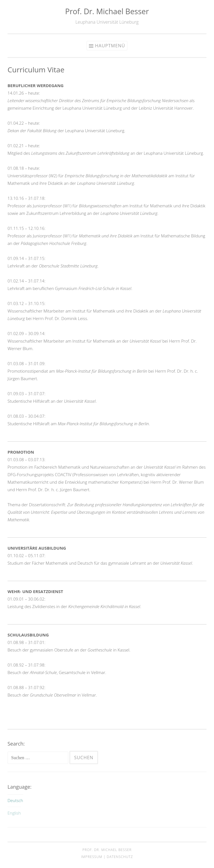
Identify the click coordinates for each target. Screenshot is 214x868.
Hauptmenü (110, 46)
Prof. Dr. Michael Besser (107, 11)
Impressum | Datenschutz (107, 857)
